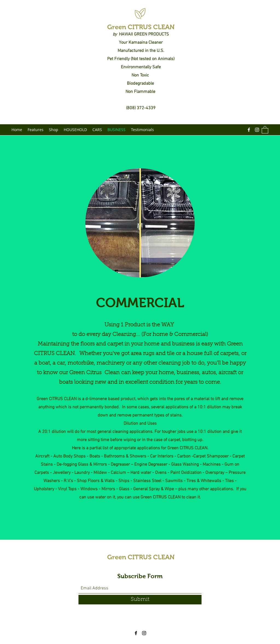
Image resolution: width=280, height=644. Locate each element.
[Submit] (140, 600)
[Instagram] (257, 130)
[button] (265, 130)
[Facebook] (249, 130)
